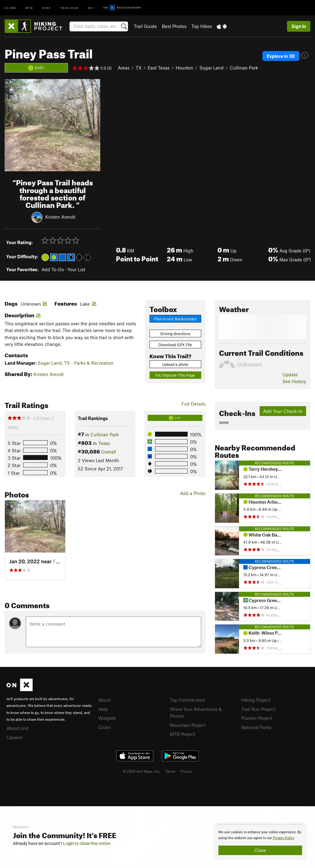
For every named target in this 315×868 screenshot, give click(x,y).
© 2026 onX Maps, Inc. (142, 771)
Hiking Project (256, 700)
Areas (124, 68)
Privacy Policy (283, 838)
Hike (47, 8)
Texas (104, 443)
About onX (18, 728)
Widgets (107, 718)
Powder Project (257, 718)
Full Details (193, 404)
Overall (109, 452)
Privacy (186, 771)
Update (290, 375)
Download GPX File (175, 345)
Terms (170, 771)
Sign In (299, 26)
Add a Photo (193, 493)
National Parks (256, 727)
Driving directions (175, 334)
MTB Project (182, 734)
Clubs (104, 727)
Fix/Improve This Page (175, 375)
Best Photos (174, 26)
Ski (91, 8)
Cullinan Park (244, 68)
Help (103, 709)
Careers (14, 737)
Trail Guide (145, 26)
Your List (76, 269)
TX (139, 68)
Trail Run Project (258, 709)
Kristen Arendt (60, 217)
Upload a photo (175, 364)
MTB (29, 8)
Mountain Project (188, 725)
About (104, 700)
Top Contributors (187, 700)
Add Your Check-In (283, 411)
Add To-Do (53, 269)
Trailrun (69, 8)
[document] (260, 842)
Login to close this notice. (87, 843)
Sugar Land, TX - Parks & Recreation (76, 363)
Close (260, 850)
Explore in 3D (281, 56)
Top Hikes (202, 26)
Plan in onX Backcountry (175, 319)
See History (294, 381)
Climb (10, 8)
